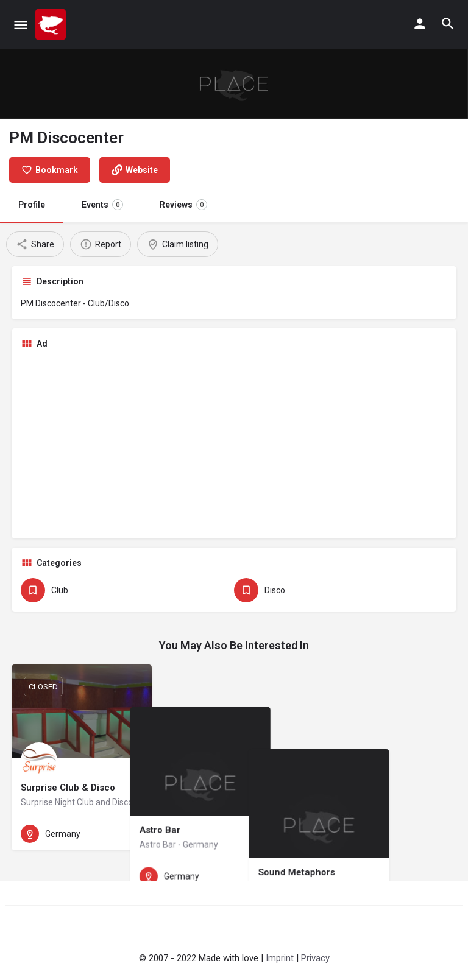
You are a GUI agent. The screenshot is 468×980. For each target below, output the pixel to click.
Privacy (315, 958)
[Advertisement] (234, 444)
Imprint (280, 958)
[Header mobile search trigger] (448, 24)
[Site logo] (52, 24)
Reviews (183, 205)
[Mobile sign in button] (420, 24)
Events (102, 205)
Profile (32, 205)
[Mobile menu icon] (21, 25)
